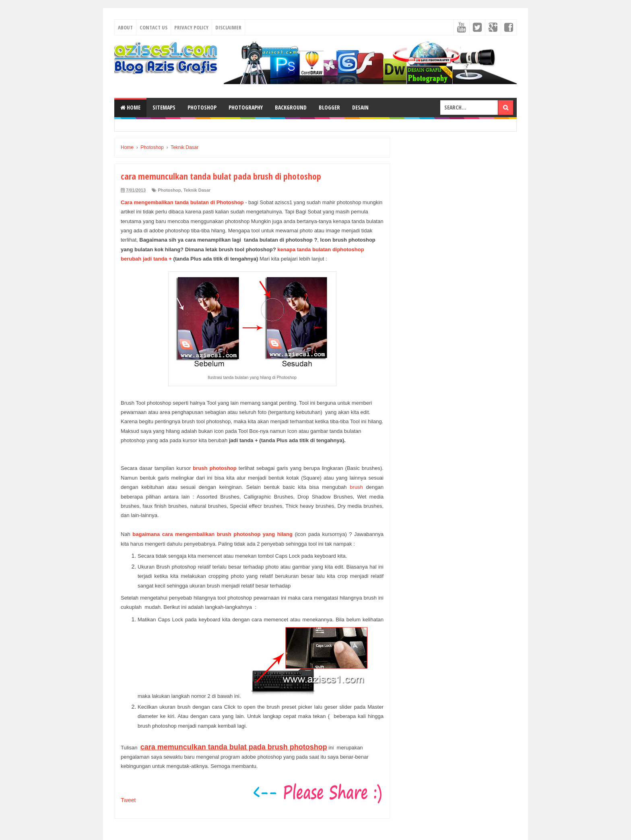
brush (356, 487)
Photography (246, 107)
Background (291, 107)
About (125, 27)
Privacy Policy (191, 27)
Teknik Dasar (197, 190)
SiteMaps (164, 107)
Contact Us (154, 27)
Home (130, 107)
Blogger (329, 107)
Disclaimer (228, 27)
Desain (360, 107)
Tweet (128, 800)
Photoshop (202, 107)
